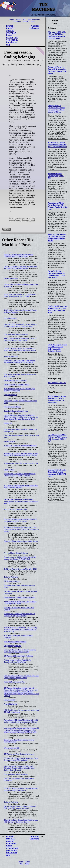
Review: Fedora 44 (11, 278)
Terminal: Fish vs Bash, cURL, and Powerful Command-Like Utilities (20, 603)
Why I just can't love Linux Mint (15, 509)
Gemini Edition (34, 19)
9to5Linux (52, 28)
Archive (26, 21)
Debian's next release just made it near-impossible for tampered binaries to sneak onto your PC (21, 501)
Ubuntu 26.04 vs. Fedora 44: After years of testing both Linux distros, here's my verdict (20, 349)
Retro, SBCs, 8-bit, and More (15, 682)
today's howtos (9, 441)
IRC (24, 19)
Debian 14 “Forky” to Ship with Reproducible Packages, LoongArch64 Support (57, 70)
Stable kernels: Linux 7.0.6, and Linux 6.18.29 (21, 463)
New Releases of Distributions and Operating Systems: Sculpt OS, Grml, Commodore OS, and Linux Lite (21, 629)
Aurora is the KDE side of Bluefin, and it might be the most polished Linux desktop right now (21, 721)
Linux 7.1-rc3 (9, 470)
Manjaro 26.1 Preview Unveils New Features (20, 445)
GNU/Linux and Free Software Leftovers (19, 754)
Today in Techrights (11, 356)
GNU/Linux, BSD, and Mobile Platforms (19, 656)
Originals (17, 21)
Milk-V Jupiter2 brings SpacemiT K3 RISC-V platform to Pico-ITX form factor (57, 399)
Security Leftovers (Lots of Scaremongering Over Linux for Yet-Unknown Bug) (20, 651)
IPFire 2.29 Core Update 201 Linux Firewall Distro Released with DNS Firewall (20, 295)
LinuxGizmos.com (55, 392)
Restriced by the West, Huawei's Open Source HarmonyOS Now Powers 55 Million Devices (21, 454)
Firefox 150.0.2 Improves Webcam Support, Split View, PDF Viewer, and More (57, 309)
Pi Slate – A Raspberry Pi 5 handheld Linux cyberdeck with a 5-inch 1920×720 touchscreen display (21, 529)
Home (11, 19)
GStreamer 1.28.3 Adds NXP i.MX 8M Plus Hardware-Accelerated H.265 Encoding (57, 35)
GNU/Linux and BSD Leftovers (15, 380)
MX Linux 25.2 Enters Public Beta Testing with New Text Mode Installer (57, 145)
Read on (7, 229)
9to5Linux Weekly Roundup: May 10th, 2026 (56, 176)
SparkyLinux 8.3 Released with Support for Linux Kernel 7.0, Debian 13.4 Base (56, 109)
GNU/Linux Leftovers (12, 581)
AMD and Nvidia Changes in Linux (17, 385)
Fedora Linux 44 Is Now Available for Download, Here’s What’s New (18, 661)
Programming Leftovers (13, 407)
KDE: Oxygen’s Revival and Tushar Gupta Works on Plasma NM (19, 390)
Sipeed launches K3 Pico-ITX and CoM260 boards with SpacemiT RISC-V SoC (57, 438)
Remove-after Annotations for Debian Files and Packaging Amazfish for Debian (21, 677)
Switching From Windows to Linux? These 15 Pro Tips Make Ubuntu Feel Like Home (21, 325)
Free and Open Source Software (16, 334)
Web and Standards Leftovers (15, 642)
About (18, 19)
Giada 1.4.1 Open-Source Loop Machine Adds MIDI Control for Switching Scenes (57, 348)
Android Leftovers (34, 27)
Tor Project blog (55, 379)
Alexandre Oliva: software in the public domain (21, 541)
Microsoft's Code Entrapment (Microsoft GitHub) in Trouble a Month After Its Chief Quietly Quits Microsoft (19, 768)
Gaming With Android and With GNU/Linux (20, 597)
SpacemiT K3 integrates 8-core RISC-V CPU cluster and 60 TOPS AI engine (57, 473)
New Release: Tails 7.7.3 (57, 383)
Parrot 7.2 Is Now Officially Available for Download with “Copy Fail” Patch (56, 274)
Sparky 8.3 (8, 423)
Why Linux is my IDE (12, 748)
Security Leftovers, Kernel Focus (16, 411)
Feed (33, 21)
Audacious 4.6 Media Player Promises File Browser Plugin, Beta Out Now (58, 206)
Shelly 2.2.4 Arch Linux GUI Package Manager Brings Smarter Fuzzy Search (57, 238)
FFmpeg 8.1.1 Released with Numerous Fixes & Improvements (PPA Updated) (21, 759)
